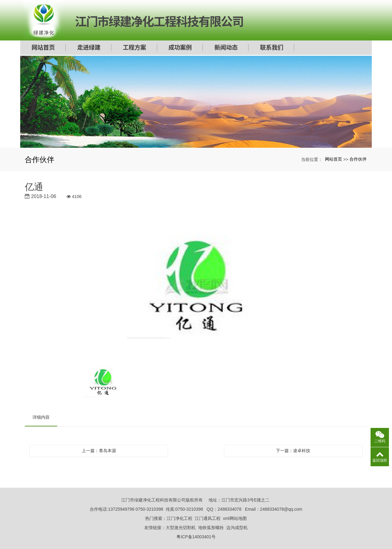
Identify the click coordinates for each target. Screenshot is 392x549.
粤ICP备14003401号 (196, 537)
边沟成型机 (237, 528)
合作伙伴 (358, 159)
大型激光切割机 (181, 528)
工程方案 (134, 48)
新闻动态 (226, 48)
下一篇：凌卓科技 (293, 451)
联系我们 (272, 48)
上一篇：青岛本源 (99, 451)
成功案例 (180, 48)
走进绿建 (89, 48)
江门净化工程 (179, 518)
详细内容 (41, 417)
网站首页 (43, 48)
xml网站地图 (235, 518)
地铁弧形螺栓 (211, 528)
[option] (196, 287)
